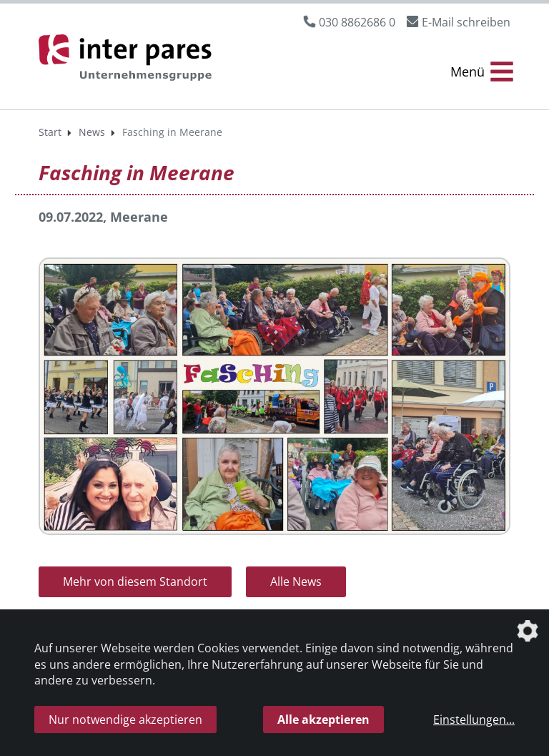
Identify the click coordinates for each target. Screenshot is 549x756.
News (92, 132)
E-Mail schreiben (466, 22)
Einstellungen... (474, 720)
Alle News (296, 581)
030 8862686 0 (357, 22)
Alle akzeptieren (323, 720)
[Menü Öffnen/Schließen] (482, 72)
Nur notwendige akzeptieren (125, 720)
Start (50, 132)
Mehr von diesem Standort (135, 581)
